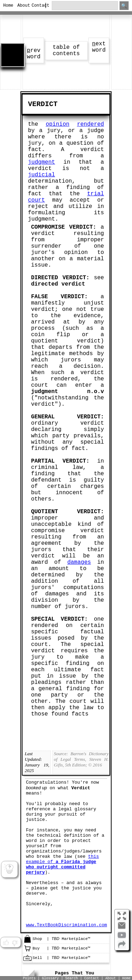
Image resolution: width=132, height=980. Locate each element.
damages (79, 562)
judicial (42, 175)
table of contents (66, 51)
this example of (62, 864)
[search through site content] (85, 6)
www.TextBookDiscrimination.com (67, 925)
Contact (36, 6)
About (21, 6)
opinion (58, 124)
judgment (42, 162)
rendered (91, 124)
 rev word (33, 54)
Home (7, 6)
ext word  (99, 47)
